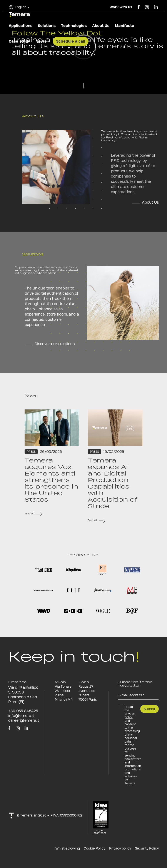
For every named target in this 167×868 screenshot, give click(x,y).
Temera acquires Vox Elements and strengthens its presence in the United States (51, 480)
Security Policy (147, 848)
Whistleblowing (68, 848)
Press (31, 452)
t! (11, 815)
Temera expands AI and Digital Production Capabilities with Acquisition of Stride (113, 483)
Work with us (121, 7)
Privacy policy (120, 848)
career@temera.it (24, 720)
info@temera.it (21, 716)
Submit (149, 709)
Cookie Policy (94, 848)
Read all (29, 514)
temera (19, 15)
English (21, 7)
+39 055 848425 (23, 711)
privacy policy (130, 715)
